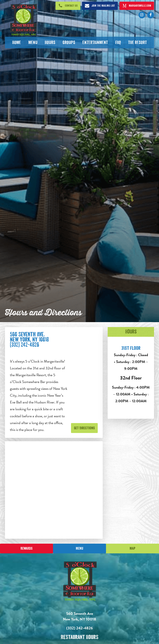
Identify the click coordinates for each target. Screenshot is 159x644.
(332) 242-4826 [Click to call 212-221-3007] (25, 345)
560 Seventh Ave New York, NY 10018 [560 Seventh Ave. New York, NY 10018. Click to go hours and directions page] (79, 616)
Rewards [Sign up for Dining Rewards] (26, 548)
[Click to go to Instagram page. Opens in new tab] (142, 15)
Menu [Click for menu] (79, 548)
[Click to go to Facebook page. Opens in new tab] (151, 15)
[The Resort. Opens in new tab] (137, 43)
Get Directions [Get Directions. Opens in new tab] (84, 428)
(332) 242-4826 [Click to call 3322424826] (79, 628)
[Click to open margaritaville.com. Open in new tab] (137, 6)
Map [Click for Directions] (132, 548)
